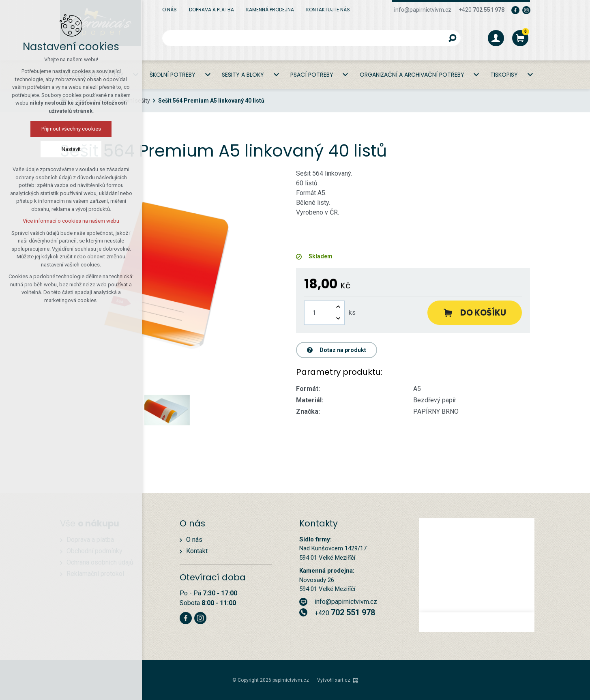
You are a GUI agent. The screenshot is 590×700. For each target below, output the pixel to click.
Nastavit (71, 149)
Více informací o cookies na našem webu (71, 221)
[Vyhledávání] (453, 38)
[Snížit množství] (338, 319)
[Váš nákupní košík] (520, 38)
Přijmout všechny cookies (71, 129)
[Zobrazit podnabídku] (208, 75)
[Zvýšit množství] (338, 307)
